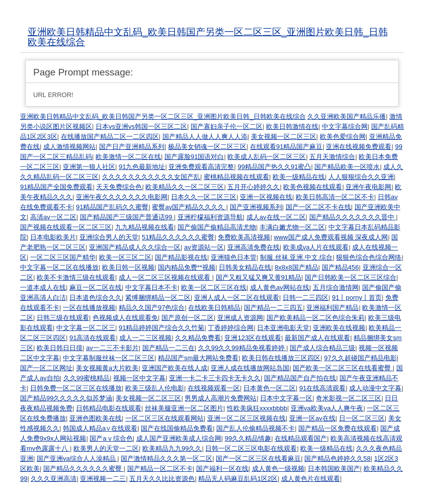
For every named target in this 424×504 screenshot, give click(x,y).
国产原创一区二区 (188, 318)
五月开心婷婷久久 (253, 187)
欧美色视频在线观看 (313, 187)
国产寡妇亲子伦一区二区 (227, 127)
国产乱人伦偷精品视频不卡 (256, 428)
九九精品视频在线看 (145, 227)
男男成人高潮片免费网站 (221, 398)
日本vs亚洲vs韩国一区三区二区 (141, 127)
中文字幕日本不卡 (151, 287)
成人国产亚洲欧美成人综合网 (179, 438)
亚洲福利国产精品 (332, 308)
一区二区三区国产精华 (63, 257)
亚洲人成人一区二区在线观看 (237, 298)
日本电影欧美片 (53, 237)
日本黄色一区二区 (270, 388)
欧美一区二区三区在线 (214, 287)
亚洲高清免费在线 (253, 247)
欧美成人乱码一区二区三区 (267, 157)
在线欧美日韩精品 (214, 308)
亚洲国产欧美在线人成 (175, 368)
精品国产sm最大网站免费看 (198, 358)
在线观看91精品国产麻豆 (286, 147)
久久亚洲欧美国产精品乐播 (347, 116)
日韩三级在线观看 (63, 318)
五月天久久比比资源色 (162, 479)
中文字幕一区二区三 (86, 328)
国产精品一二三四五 (273, 308)
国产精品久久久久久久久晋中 (353, 217)
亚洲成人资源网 (240, 318)
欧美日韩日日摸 (60, 348)
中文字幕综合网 (345, 127)
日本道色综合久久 (96, 298)
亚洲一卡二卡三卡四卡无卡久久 (215, 378)
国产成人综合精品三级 (322, 348)
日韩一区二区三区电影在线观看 (251, 448)
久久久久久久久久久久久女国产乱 (151, 177)
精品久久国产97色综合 (152, 308)
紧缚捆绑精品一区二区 (158, 298)
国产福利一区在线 (222, 469)
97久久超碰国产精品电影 (360, 358)
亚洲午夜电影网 (368, 187)
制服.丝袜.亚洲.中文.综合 (296, 257)
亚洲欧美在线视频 (339, 328)
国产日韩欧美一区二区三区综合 (351, 277)
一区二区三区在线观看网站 (164, 418)
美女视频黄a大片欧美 (107, 368)
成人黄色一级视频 (278, 469)
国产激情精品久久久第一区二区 (166, 458)
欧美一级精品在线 (299, 177)
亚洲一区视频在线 (266, 197)
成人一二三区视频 (145, 338)
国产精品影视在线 (181, 257)
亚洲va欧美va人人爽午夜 (327, 408)
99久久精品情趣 (248, 438)
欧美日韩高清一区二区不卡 (335, 197)
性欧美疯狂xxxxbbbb (257, 408)
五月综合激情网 (336, 287)
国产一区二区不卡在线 (318, 207)
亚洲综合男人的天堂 (109, 237)
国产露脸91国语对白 (194, 157)
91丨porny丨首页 (357, 298)
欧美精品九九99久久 (172, 448)
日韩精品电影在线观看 (109, 408)
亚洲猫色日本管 (234, 257)
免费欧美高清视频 (244, 237)
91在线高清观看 (322, 388)
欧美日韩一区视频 (128, 267)
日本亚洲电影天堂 (283, 328)
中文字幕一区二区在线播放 (59, 267)
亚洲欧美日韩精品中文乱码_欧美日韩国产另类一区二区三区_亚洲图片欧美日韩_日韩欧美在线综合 (208, 37)
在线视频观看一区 (214, 388)
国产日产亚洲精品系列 (132, 147)
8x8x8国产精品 (296, 267)
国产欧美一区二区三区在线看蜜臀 (343, 368)
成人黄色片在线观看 (311, 479)
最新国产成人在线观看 (317, 338)
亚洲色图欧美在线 (96, 418)
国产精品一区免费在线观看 (337, 428)
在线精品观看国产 (301, 438)
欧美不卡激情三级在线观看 (76, 277)
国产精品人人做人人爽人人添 (205, 137)
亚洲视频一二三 (103, 479)
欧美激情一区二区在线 (128, 157)
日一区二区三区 (362, 418)
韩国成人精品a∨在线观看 (100, 428)
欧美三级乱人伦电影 (155, 388)
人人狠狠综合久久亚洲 (361, 177)
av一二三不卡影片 (112, 348)
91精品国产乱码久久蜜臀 (112, 207)
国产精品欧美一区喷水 (347, 167)
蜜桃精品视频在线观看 (236, 177)
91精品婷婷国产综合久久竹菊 (161, 328)
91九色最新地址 (142, 167)
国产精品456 (341, 267)
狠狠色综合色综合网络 (369, 257)
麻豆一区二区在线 (96, 287)
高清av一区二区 (53, 217)
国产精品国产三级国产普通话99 (127, 217)
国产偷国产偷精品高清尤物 (217, 227)
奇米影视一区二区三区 (349, 398)
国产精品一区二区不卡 (160, 469)
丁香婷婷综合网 (231, 328)
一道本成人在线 (43, 287)
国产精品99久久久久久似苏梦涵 (66, 398)
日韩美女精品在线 (245, 267)
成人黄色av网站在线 (280, 287)
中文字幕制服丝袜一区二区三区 (109, 358)
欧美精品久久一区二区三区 (185, 187)
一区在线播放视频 (89, 308)
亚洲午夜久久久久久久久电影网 (122, 197)
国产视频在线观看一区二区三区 (66, 227)
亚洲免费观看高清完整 (201, 167)
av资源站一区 (204, 247)
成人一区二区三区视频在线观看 (165, 277)
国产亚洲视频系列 (256, 207)
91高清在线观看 (93, 338)
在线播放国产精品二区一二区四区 (110, 137)
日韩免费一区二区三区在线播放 (76, 388)
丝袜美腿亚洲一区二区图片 (184, 408)
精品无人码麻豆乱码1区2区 (238, 479)
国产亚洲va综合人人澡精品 (77, 458)
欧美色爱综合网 (343, 137)
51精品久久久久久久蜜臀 (178, 237)
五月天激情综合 (332, 157)
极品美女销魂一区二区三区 (207, 147)
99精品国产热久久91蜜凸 (274, 167)
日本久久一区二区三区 (204, 197)
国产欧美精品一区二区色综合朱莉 (316, 318)
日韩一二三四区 (306, 298)
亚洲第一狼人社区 (89, 167)
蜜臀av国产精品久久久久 (189, 207)
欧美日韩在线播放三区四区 (281, 358)
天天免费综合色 (119, 187)
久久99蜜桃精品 (87, 378)
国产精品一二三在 (168, 348)
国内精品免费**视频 (187, 267)
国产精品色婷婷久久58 (337, 458)
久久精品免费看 (198, 338)
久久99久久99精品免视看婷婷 (242, 348)
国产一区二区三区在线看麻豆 (258, 458)
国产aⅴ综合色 (111, 438)
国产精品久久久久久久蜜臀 (83, 469)
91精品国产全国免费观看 (56, 187)
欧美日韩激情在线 (292, 127)
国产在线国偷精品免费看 (177, 428)
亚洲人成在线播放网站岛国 (250, 368)
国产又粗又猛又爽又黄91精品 (259, 277)
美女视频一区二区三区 (284, 137)
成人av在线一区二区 (276, 217)
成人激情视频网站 (69, 147)
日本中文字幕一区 (286, 398)
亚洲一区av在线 (312, 418)
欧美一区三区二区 (125, 257)
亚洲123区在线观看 (253, 338)
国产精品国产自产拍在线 (300, 378)
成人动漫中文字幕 (375, 388)
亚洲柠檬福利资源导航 (210, 217)
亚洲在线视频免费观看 (359, 147)
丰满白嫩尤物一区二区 (292, 227)
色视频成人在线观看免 (125, 318)
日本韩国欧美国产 (334, 469)
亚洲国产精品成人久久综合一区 (135, 247)
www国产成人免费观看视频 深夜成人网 (331, 237)
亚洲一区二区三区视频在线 (246, 418)
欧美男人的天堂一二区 (106, 448)
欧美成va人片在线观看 (316, 247)
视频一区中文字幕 (139, 378)
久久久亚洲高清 (54, 479)
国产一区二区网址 (46, 368)
